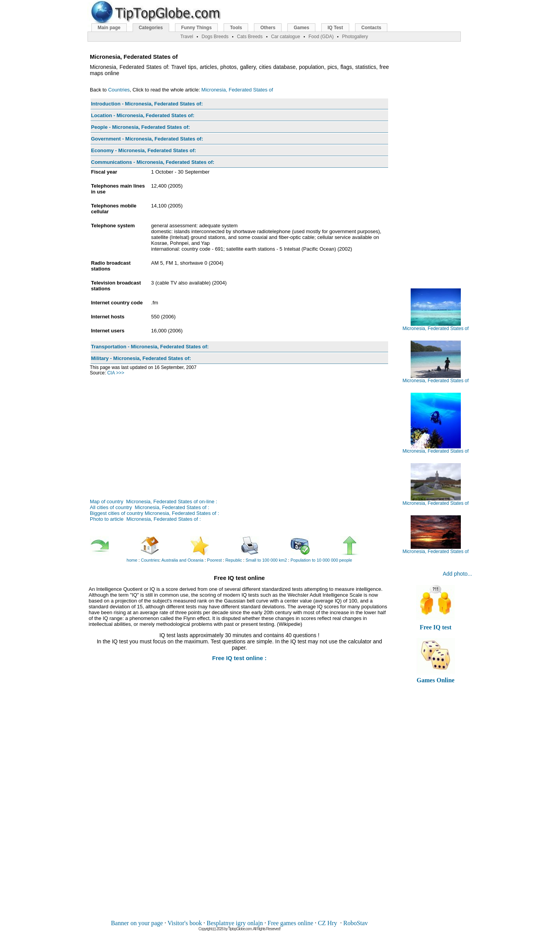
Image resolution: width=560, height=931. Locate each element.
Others (268, 28)
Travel (187, 37)
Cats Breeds (250, 37)
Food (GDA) (321, 37)
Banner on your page (137, 923)
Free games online (290, 923)
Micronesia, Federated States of (237, 90)
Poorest (214, 560)
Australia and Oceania (182, 560)
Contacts (371, 28)
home (132, 560)
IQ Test (335, 28)
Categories (151, 28)
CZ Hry (327, 923)
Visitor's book (185, 923)
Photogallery (355, 37)
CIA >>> (116, 373)
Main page (109, 28)
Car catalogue (286, 37)
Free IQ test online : (239, 658)
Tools (236, 28)
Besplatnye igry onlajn (235, 923)
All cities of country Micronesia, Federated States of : (150, 507)
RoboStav (356, 923)
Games (301, 28)
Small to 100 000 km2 (266, 560)
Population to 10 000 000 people (321, 560)
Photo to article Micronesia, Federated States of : (145, 519)
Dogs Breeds (215, 37)
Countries (119, 90)
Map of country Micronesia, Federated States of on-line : (153, 502)
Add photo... (457, 574)
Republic (234, 560)
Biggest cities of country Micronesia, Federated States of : (154, 513)
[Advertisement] (239, 432)
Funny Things (197, 28)
